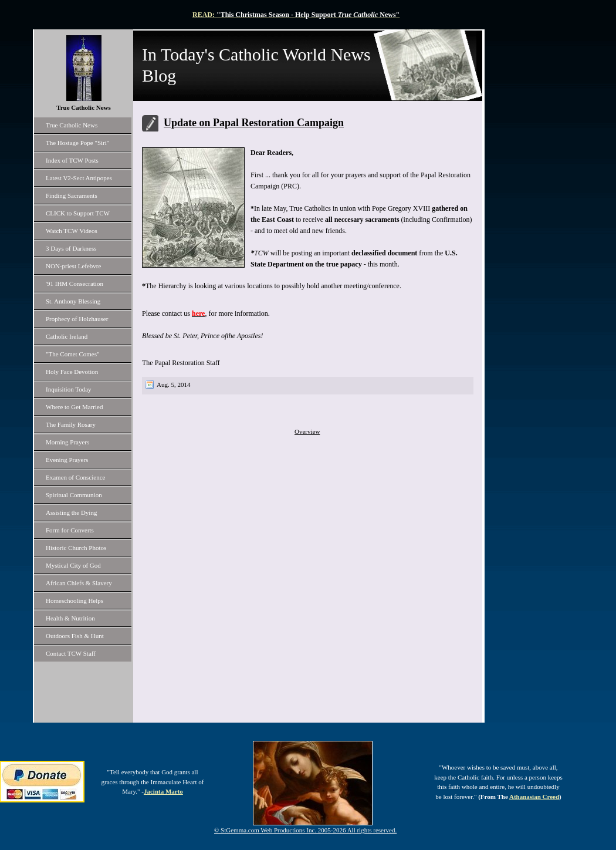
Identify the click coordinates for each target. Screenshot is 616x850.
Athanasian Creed (534, 797)
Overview (307, 431)
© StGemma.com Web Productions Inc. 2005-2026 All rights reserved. (305, 830)
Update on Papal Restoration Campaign (254, 123)
